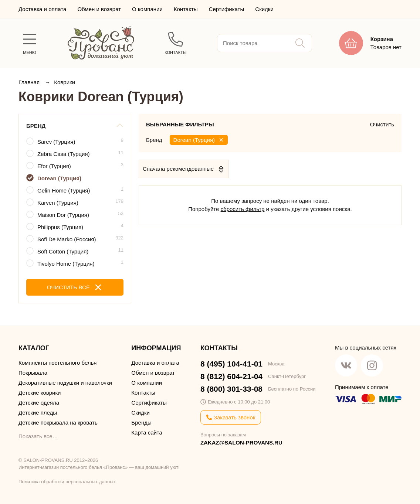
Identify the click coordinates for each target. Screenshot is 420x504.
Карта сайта (147, 433)
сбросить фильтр (243, 209)
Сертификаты (227, 9)
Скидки (264, 9)
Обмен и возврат (99, 9)
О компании (147, 9)
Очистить (382, 124)
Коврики (65, 82)
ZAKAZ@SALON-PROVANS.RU (241, 442)
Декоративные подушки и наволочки (65, 383)
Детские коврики (40, 393)
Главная (30, 82)
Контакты (186, 9)
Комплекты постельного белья (57, 363)
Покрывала (33, 373)
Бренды (141, 423)
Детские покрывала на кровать (58, 423)
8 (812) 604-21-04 (231, 376)
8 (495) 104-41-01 (231, 364)
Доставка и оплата (42, 9)
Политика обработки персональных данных (67, 482)
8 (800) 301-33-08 (231, 389)
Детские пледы (38, 413)
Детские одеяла (39, 403)
